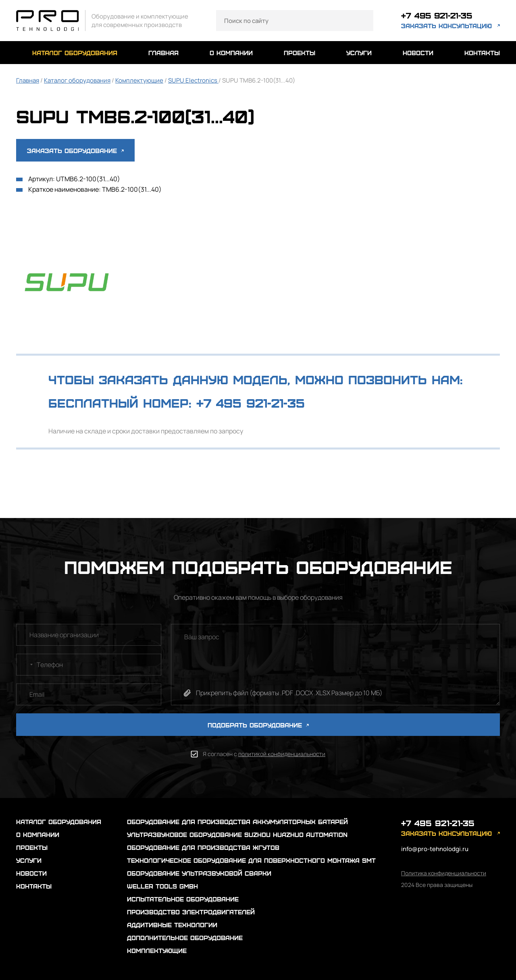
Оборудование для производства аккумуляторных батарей (237, 822)
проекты (300, 53)
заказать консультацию (446, 26)
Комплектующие (139, 80)
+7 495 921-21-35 (438, 16)
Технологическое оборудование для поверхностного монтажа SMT (251, 860)
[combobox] (26, 665)
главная (163, 53)
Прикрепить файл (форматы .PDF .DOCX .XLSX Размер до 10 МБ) (289, 693)
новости (418, 53)
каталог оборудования (75, 53)
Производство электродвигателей (191, 912)
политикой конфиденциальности (282, 754)
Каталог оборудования (77, 80)
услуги (359, 53)
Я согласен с (264, 754)
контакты (482, 53)
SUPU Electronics (193, 80)
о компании (231, 53)
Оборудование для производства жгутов (203, 847)
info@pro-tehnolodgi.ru (435, 849)
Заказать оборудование (75, 150)
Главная (28, 80)
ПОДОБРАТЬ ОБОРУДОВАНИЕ (258, 725)
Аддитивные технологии (172, 925)
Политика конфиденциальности (444, 873)
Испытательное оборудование (183, 899)
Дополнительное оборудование (185, 938)
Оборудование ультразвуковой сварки (199, 873)
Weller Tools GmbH (162, 886)
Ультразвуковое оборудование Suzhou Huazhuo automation (237, 834)
